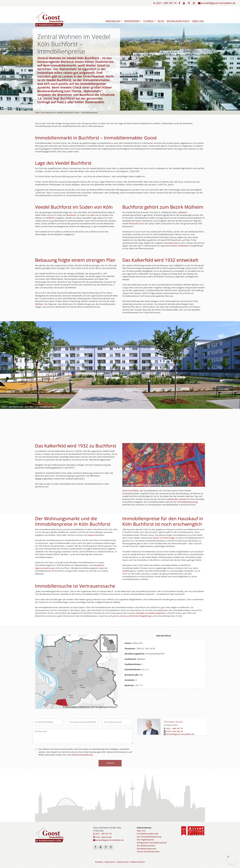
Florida (148, 21)
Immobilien (113, 21)
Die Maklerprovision (146, 846)
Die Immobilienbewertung (149, 837)
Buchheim (71, 215)
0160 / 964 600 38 (175, 731)
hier (95, 571)
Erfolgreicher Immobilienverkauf (152, 843)
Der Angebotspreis (145, 840)
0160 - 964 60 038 (102, 837)
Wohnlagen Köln (178, 21)
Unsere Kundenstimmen (148, 851)
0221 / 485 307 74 (165, 3)
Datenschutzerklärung (82, 755)
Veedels (126, 571)
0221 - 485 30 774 (102, 834)
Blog (161, 21)
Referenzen (132, 21)
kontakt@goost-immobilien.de (217, 3)
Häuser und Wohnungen (164, 538)
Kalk (92, 215)
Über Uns (198, 21)
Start (37, 113)
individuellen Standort (177, 499)
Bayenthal (93, 535)
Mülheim (51, 218)
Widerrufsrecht (138, 862)
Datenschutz (123, 862)
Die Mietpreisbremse (146, 849)
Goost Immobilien (131, 491)
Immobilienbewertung (187, 502)
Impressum (110, 862)
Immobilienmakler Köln (148, 834)
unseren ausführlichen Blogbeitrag (135, 616)
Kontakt (99, 862)
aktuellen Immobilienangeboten (151, 613)
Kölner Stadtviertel (180, 246)
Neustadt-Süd (135, 223)
